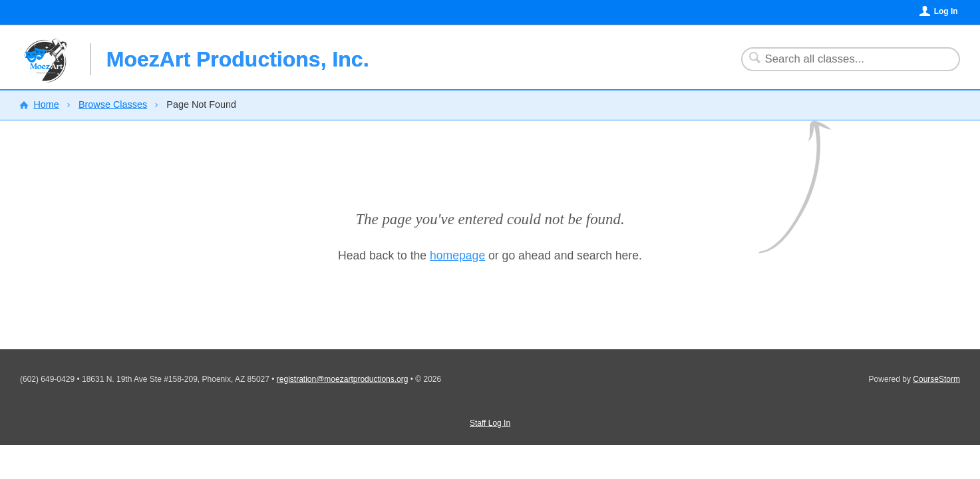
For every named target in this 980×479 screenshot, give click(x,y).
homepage (457, 255)
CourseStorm (936, 379)
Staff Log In (490, 423)
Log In (946, 11)
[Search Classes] (843, 59)
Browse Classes (113, 104)
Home (46, 104)
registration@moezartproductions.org (343, 379)
